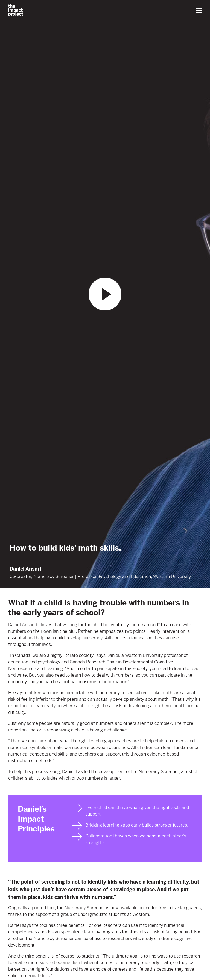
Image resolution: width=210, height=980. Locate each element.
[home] (16, 10)
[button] (199, 10)
